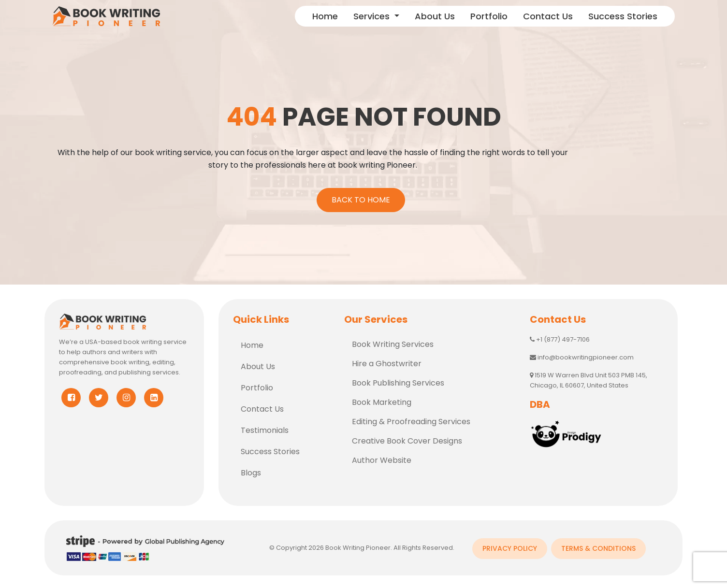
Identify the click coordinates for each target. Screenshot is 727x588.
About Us (435, 16)
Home (325, 16)
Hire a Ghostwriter (387, 362)
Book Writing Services (393, 342)
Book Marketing (382, 400)
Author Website (382, 458)
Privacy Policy (510, 545)
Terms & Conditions (599, 545)
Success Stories (623, 16)
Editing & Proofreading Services (411, 420)
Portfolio (489, 16)
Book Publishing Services (398, 381)
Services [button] (373, 16)
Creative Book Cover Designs (407, 439)
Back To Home (359, 198)
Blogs (251, 471)
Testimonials (265, 428)
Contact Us (548, 16)
